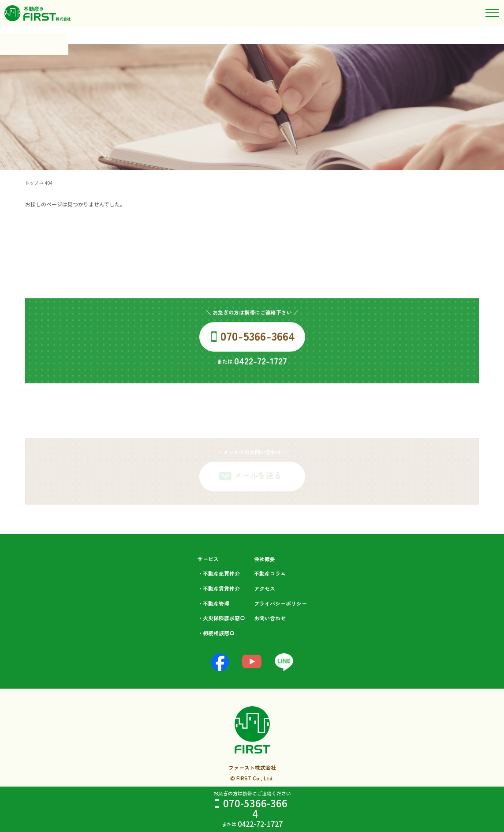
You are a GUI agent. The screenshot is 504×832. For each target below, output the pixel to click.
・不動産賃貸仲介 (219, 588)
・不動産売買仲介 (219, 573)
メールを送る (258, 480)
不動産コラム (270, 573)
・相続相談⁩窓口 (216, 633)
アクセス (265, 588)
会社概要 (265, 559)
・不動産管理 (213, 603)
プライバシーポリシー (280, 603)
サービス (208, 559)
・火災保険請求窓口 (221, 618)
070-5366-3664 (255, 808)
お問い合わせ (270, 618)
